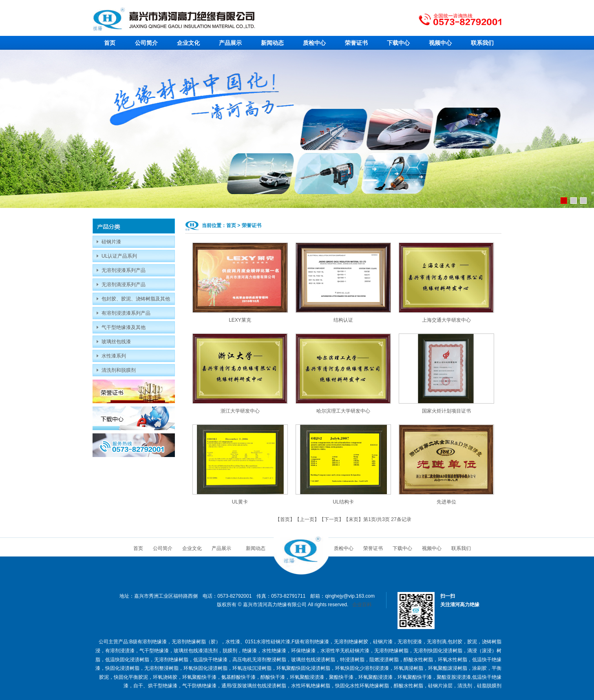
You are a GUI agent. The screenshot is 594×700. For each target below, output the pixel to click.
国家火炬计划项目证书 (446, 411)
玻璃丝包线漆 (116, 342)
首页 (110, 43)
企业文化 (188, 43)
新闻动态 (272, 43)
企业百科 (362, 605)
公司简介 (146, 43)
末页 (353, 519)
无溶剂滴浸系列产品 (124, 285)
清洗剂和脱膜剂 (119, 370)
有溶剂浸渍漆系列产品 (126, 313)
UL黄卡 (240, 502)
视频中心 (440, 43)
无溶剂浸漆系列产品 (124, 270)
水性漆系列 (114, 356)
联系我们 (482, 43)
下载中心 (398, 43)
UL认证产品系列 (119, 256)
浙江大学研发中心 (240, 411)
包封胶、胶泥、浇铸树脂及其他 (136, 299)
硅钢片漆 (111, 242)
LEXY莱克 (240, 320)
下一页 (331, 519)
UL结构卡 (343, 502)
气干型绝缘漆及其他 (124, 327)
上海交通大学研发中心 (446, 320)
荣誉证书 (356, 43)
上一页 (307, 519)
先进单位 (446, 502)
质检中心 (314, 43)
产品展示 (230, 43)
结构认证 (343, 320)
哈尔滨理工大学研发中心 (343, 411)
